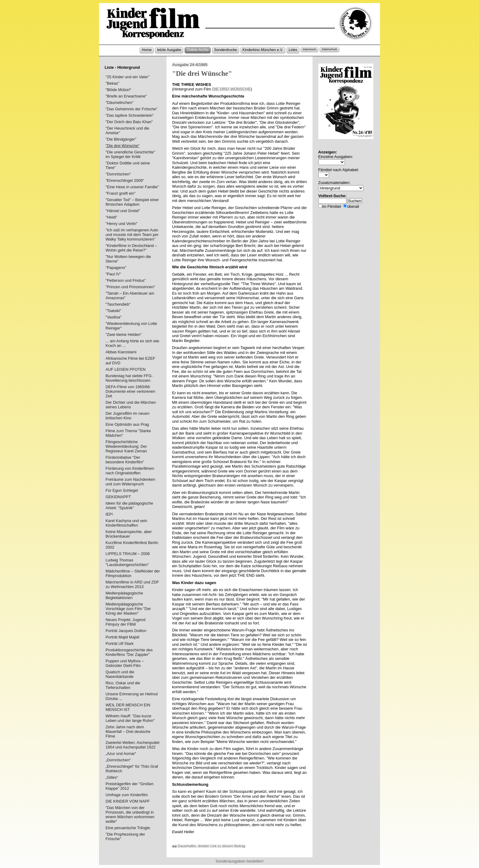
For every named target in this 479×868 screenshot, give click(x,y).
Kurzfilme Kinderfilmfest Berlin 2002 (132, 545)
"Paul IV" (113, 274)
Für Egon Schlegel (122, 490)
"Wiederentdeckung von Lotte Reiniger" (131, 326)
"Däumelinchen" (119, 103)
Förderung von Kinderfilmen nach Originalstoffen (130, 471)
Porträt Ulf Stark (119, 644)
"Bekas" (112, 83)
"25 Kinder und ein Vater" (127, 77)
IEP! (109, 514)
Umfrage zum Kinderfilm (126, 795)
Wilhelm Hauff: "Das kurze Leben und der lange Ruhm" (130, 718)
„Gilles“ (112, 777)
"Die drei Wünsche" (122, 146)
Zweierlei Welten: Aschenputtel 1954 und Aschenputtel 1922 (132, 745)
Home (147, 50)
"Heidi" (111, 217)
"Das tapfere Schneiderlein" (130, 115)
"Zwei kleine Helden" (123, 335)
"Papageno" (116, 268)
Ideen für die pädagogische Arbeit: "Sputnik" (129, 506)
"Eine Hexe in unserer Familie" (132, 187)
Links (293, 50)
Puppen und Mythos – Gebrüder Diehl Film (125, 663)
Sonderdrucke (226, 50)
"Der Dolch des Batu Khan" (129, 122)
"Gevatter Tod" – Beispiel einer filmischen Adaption (132, 202)
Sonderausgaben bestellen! (239, 861)
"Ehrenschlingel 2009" (125, 180)
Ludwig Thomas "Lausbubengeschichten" (127, 562)
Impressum (310, 49)
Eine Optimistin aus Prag (127, 424)
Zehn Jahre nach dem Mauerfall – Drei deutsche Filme (128, 732)
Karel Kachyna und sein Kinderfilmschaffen (126, 523)
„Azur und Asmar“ (121, 754)
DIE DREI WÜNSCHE (231, 89)
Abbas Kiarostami (121, 352)
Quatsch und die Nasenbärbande (120, 674)
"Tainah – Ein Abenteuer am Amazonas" (130, 296)
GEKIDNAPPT (118, 497)
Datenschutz (329, 49)
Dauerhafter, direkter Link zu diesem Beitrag (209, 846)
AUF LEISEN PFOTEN (125, 369)
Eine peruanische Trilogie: (128, 828)
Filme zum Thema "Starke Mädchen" (128, 433)
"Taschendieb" (118, 304)
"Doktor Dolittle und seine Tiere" (128, 165)
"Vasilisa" (113, 317)
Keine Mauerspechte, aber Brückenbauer (128, 534)
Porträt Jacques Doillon (126, 631)
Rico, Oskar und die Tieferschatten (123, 685)
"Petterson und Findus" (126, 280)
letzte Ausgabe (169, 50)
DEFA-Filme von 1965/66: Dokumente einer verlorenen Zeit (130, 391)
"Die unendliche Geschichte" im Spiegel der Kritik (130, 154)
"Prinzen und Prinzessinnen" (130, 287)
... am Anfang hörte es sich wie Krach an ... (132, 343)
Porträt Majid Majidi (122, 637)
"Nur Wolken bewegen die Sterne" (128, 259)
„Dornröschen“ (118, 760)
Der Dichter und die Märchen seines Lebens (131, 405)
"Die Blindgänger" (121, 139)
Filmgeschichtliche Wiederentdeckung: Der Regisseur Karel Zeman (126, 446)
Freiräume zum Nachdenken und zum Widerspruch (130, 482)
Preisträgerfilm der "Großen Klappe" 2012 (129, 786)
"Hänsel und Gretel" (123, 211)
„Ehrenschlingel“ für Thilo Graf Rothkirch (132, 769)
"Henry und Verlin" (121, 224)
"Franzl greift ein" (120, 193)
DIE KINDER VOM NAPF (128, 801)
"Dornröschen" (118, 174)
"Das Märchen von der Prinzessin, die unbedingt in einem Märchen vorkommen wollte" (130, 815)
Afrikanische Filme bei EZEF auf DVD (130, 361)
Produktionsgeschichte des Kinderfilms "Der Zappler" (129, 652)
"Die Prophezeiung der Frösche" (125, 837)
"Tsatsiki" (113, 311)
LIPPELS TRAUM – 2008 (128, 554)
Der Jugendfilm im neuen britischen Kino (127, 416)
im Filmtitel (332, 206)
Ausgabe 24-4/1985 (190, 65)
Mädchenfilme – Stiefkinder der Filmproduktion (133, 573)
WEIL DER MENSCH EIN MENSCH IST (128, 707)
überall (353, 206)
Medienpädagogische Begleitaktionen (124, 595)
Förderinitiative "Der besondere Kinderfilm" (125, 460)
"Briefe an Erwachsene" (126, 96)
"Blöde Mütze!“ (118, 90)
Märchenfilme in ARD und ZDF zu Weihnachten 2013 (132, 584)
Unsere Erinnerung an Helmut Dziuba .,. (132, 696)
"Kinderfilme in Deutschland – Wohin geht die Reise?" (131, 248)
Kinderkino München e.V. (263, 50)
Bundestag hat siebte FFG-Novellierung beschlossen (129, 378)
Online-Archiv (198, 50)
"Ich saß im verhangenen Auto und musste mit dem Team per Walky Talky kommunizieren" (132, 235)
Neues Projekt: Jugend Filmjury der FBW (125, 622)
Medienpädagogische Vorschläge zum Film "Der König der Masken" (128, 609)
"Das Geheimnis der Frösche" (131, 109)
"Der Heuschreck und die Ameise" (127, 131)
